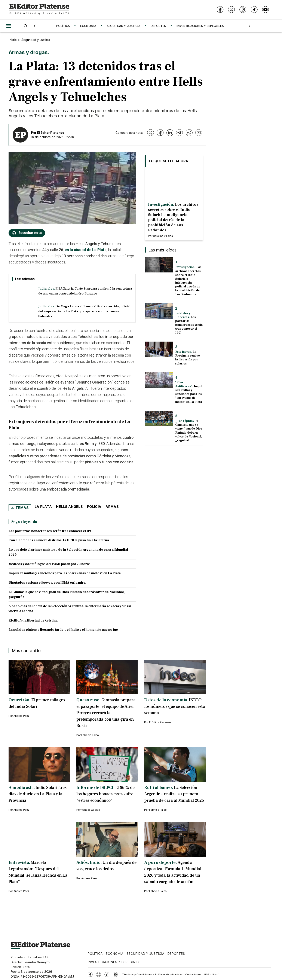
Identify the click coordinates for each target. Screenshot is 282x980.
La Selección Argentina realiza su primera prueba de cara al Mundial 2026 (174, 794)
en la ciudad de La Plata (86, 250)
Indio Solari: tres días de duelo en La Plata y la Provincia (38, 794)
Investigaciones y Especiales (114, 962)
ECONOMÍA (90, 26)
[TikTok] (254, 10)
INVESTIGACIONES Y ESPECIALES (202, 26)
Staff (215, 974)
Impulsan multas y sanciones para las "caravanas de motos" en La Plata (65, 573)
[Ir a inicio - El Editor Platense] (39, 10)
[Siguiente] (250, 26)
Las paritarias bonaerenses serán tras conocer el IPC (50, 531)
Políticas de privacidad (169, 974)
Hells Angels (69, 507)
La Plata (43, 507)
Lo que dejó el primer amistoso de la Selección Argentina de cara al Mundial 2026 (68, 552)
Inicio (13, 40)
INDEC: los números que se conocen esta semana (175, 706)
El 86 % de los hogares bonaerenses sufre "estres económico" (105, 794)
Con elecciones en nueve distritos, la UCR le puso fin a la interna (59, 540)
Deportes (176, 954)
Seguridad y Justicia (36, 40)
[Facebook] (220, 10)
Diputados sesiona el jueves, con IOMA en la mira (47, 583)
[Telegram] (179, 133)
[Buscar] (25, 26)
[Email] (199, 133)
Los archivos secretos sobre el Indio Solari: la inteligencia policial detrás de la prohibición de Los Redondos (188, 281)
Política (95, 954)
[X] (231, 10)
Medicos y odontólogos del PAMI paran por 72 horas (50, 564)
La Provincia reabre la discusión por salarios (188, 358)
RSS (207, 974)
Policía (94, 507)
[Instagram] (243, 10)
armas (112, 507)
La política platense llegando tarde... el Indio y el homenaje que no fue (63, 630)
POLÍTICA (65, 26)
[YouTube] (265, 10)
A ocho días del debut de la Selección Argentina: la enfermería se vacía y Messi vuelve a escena (70, 609)
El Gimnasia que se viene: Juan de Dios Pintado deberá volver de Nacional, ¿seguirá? (67, 594)
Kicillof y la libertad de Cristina (33, 620)
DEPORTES (160, 26)
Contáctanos (193, 974)
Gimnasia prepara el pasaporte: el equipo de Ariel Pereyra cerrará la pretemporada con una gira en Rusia (106, 713)
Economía (115, 954)
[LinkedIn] (170, 133)
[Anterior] (35, 26)
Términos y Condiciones (137, 974)
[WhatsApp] (189, 133)
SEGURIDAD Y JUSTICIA (126, 26)
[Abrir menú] (9, 26)
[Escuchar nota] (27, 233)
